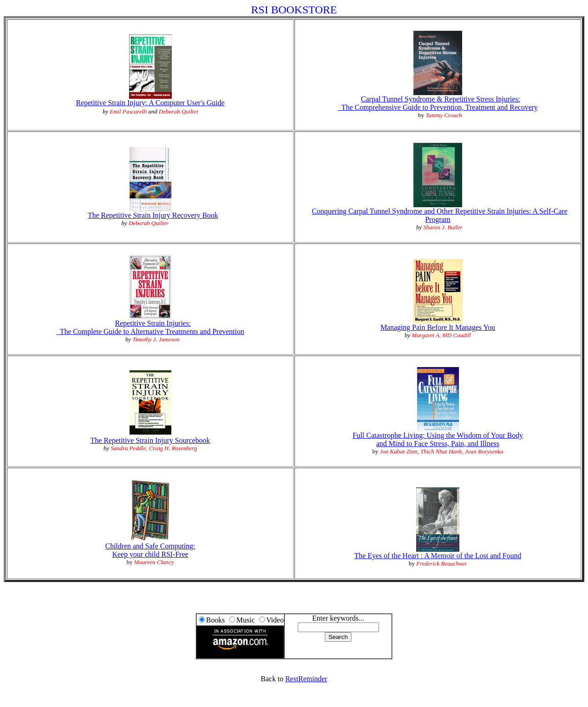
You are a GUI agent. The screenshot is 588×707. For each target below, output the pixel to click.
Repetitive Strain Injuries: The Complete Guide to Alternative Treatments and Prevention (150, 327)
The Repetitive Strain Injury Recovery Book (153, 215)
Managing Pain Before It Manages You (438, 324)
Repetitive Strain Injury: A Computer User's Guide (150, 103)
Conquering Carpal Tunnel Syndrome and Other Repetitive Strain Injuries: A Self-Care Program (440, 215)
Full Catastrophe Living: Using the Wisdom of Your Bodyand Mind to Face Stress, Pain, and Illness (438, 439)
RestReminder (306, 679)
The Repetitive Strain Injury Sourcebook (150, 440)
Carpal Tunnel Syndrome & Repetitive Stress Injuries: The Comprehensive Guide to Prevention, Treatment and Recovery (438, 103)
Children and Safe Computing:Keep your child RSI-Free (150, 550)
